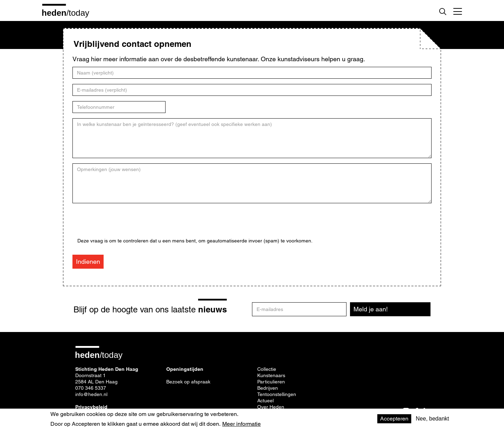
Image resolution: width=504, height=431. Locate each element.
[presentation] (131, 224)
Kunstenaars (271, 375)
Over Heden (271, 407)
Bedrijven (268, 388)
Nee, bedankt (432, 419)
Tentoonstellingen (277, 394)
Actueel (265, 401)
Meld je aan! (371, 309)
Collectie (267, 369)
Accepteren (394, 419)
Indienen (88, 262)
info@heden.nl (91, 394)
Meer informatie (241, 424)
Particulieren (271, 382)
